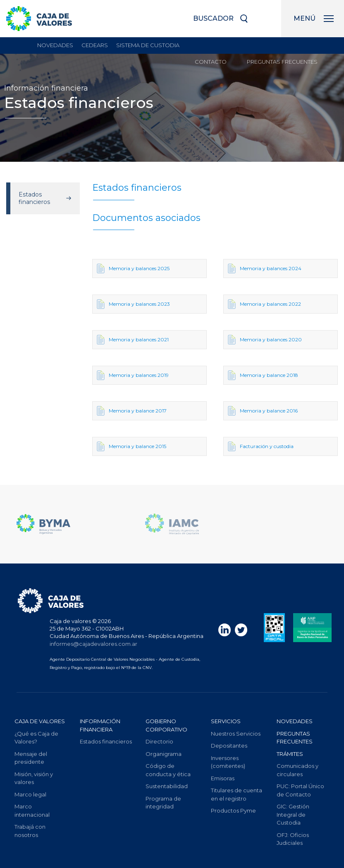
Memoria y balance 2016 (263, 411)
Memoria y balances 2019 (133, 375)
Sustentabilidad (167, 786)
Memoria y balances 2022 (264, 304)
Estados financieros (34, 198)
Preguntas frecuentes (282, 62)
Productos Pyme (233, 810)
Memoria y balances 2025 (133, 269)
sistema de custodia (148, 45)
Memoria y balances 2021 (133, 340)
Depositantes (229, 746)
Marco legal (30, 794)
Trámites (290, 754)
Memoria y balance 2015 (131, 446)
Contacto (211, 62)
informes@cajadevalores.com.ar (93, 644)
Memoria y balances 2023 (133, 304)
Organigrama (164, 754)
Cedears (95, 45)
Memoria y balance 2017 (132, 411)
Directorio (159, 741)
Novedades (55, 45)
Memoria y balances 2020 (265, 340)
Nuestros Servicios (236, 734)
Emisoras (223, 778)
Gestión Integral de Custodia (293, 814)
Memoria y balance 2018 (263, 375)
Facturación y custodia (261, 446)
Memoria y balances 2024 (265, 269)
